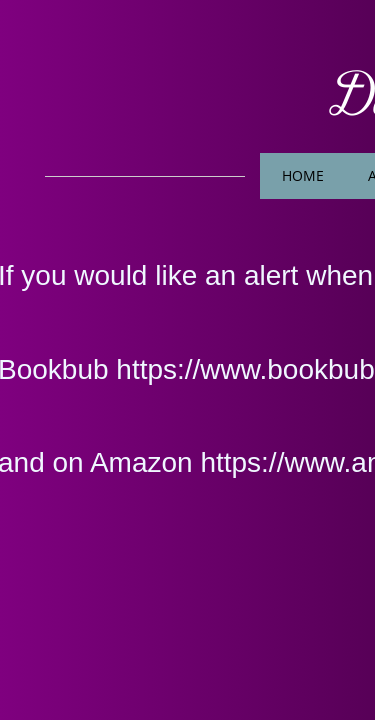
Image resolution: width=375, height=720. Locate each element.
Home (303, 175)
